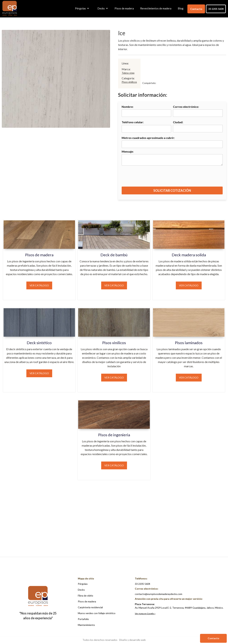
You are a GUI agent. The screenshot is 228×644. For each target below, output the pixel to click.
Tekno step (128, 73)
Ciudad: (178, 122)
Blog (181, 8)
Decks (81, 590)
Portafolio (83, 619)
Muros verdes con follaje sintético (97, 613)
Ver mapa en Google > (145, 613)
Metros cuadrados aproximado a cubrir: (148, 138)
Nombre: (128, 107)
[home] (10, 8)
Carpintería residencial (90, 607)
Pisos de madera (124, 8)
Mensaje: (128, 151)
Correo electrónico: (186, 107)
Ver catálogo (39, 285)
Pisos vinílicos (129, 82)
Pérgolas (83, 584)
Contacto (196, 9)
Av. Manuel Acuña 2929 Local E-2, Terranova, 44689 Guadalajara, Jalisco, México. (179, 606)
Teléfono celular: (133, 122)
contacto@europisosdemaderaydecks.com (159, 594)
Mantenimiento (86, 625)
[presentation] (172, 178)
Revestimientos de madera (156, 8)
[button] (81, 8)
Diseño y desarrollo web (132, 640)
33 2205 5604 (216, 9)
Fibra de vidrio (85, 596)
